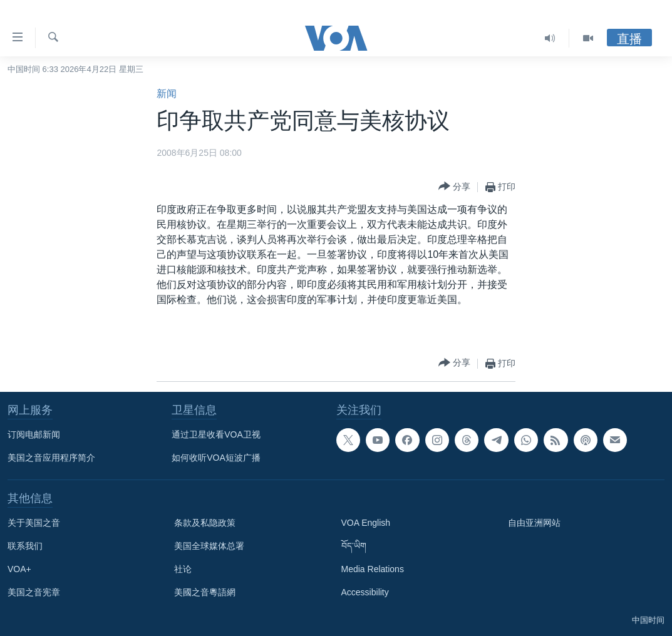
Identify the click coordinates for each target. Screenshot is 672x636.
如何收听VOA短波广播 (216, 458)
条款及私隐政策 (205, 523)
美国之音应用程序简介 (51, 458)
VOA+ (19, 569)
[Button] (454, 187)
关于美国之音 (34, 523)
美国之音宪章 (34, 592)
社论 (183, 569)
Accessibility (365, 592)
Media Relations (373, 569)
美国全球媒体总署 (209, 546)
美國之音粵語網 (205, 592)
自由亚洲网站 (534, 523)
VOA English (366, 523)
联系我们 (25, 546)
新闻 (167, 94)
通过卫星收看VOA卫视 (216, 434)
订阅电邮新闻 (34, 434)
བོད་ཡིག (354, 546)
